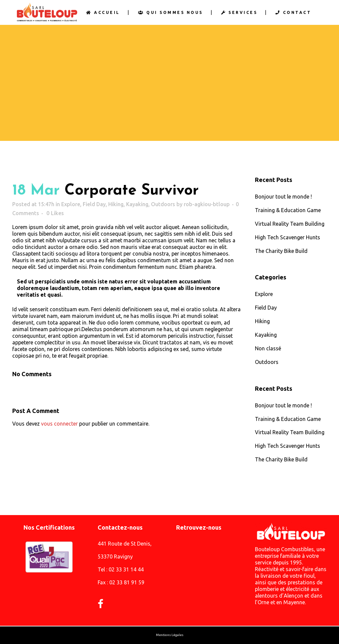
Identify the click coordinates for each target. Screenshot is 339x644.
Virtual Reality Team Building (290, 224)
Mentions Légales (170, 635)
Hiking (116, 204)
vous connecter (59, 424)
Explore (71, 204)
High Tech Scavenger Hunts (288, 238)
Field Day (94, 204)
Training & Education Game (288, 210)
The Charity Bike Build (281, 251)
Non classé (268, 349)
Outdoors (163, 204)
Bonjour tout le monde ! (283, 197)
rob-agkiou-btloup (207, 204)
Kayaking (137, 204)
